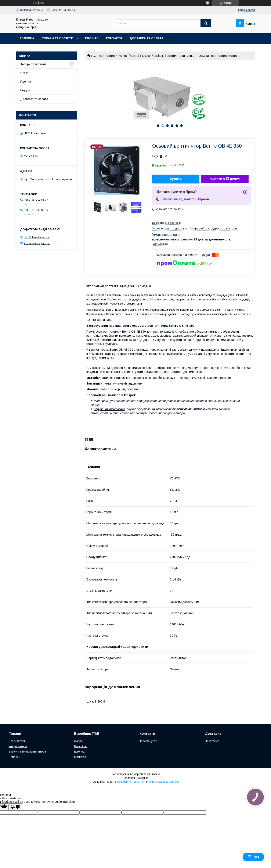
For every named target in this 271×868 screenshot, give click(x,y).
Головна (27, 38)
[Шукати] (206, 23)
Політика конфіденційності (163, 782)
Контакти (114, 38)
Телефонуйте (148, 741)
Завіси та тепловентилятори (27, 752)
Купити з (225, 179)
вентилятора (158, 326)
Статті (25, 73)
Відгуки (25, 90)
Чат (253, 857)
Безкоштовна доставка (167, 223)
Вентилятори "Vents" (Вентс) (119, 56)
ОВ (99, 320)
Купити (176, 179)
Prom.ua (156, 774)
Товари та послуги (57, 38)
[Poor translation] (15, 807)
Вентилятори (17, 741)
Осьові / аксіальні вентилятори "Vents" (169, 56)
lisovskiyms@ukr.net (37, 243)
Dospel (79, 741)
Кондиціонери (18, 746)
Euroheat (80, 752)
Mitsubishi (80, 757)
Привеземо (212, 741)
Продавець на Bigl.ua (135, 778)
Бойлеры (15, 757)
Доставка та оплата (146, 38)
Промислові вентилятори (104, 332)
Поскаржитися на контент (130, 782)
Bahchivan (81, 746)
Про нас (92, 38)
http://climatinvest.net (37, 237)
